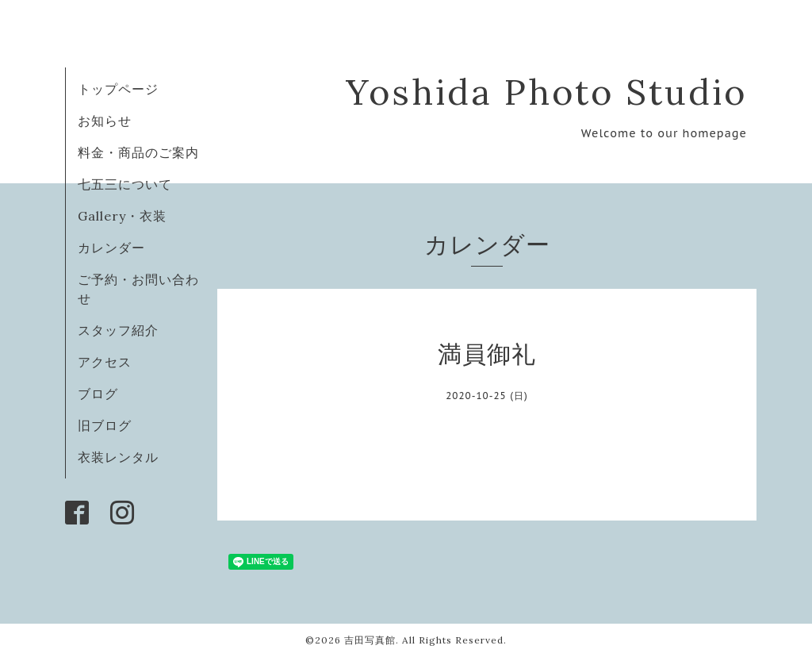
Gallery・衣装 (122, 216)
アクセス (105, 362)
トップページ (118, 89)
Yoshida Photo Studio (546, 92)
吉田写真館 (370, 640)
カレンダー (111, 248)
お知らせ (105, 121)
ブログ (98, 394)
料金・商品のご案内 (138, 152)
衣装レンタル (118, 457)
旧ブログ (105, 425)
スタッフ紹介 (118, 330)
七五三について (125, 184)
